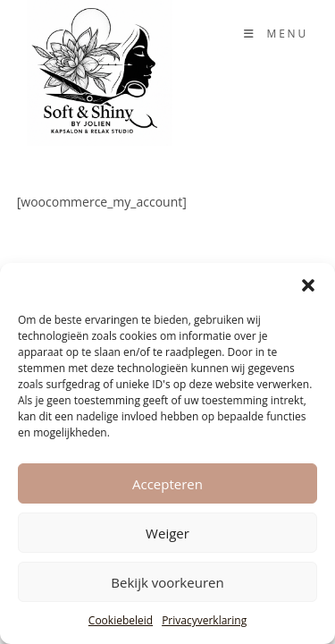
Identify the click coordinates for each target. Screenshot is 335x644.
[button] (308, 285)
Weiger (167, 533)
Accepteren (167, 484)
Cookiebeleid (121, 620)
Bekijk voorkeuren (167, 582)
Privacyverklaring (204, 620)
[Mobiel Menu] (276, 34)
